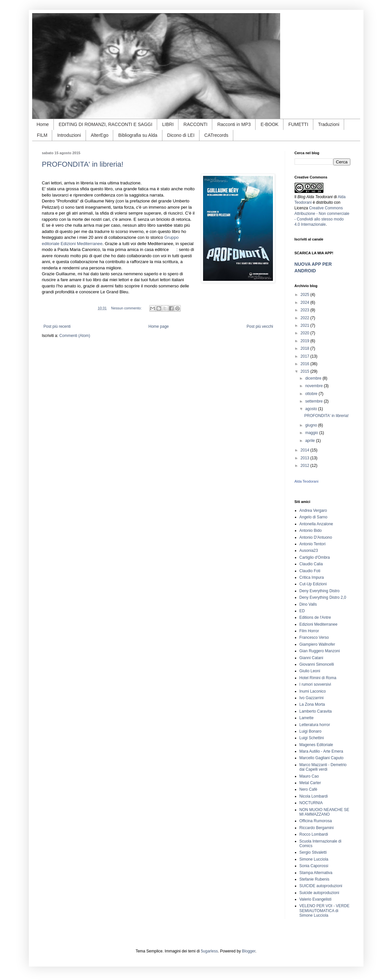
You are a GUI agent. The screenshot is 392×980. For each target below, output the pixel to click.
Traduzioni (329, 124)
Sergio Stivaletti (313, 852)
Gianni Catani (311, 658)
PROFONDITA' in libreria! (83, 164)
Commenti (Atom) (75, 336)
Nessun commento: (127, 308)
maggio (312, 433)
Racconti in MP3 (234, 124)
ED (302, 611)
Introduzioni (69, 135)
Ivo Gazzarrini (312, 698)
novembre (314, 386)
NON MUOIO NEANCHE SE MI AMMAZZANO (324, 812)
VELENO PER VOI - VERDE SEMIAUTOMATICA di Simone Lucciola (325, 911)
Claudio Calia (311, 564)
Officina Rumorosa (316, 821)
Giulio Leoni (310, 671)
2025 (305, 295)
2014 (305, 450)
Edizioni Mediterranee (319, 624)
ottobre (312, 394)
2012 (305, 466)
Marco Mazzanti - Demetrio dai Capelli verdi (323, 767)
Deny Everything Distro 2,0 (323, 597)
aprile (310, 441)
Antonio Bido (311, 531)
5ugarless (209, 951)
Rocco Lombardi (314, 834)
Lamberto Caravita (316, 711)
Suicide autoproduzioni (319, 893)
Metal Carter (310, 783)
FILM (42, 135)
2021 (305, 325)
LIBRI (168, 124)
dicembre (314, 378)
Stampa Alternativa (316, 873)
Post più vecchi (260, 326)
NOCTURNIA (311, 803)
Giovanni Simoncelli (317, 664)
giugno (311, 425)
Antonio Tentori (313, 544)
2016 (305, 364)
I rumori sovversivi (315, 684)
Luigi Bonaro (310, 731)
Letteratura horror (315, 725)
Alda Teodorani (307, 481)
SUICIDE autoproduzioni (321, 886)
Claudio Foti (310, 571)
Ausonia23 (309, 551)
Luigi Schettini (312, 738)
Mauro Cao (309, 776)
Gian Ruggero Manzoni (320, 651)
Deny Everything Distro (320, 591)
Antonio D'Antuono (316, 537)
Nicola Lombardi (314, 796)
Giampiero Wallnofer (317, 644)
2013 (305, 458)
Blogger (249, 951)
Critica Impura (312, 577)
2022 (305, 318)
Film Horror (309, 631)
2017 (305, 356)
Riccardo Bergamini (317, 828)
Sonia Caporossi (314, 866)
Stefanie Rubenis (314, 879)
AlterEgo (100, 135)
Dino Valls (308, 604)
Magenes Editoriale (316, 745)
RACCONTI (195, 124)
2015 (305, 371)
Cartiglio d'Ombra (315, 557)
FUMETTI (298, 124)
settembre (314, 401)
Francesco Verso (314, 637)
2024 (305, 302)
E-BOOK (269, 124)
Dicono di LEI (181, 135)
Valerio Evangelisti (316, 899)
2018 (305, 348)
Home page (158, 326)
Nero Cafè (309, 789)
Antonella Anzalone (316, 524)
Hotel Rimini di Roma (318, 678)
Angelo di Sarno (313, 517)
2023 (305, 310)
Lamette (307, 718)
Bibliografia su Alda (138, 135)
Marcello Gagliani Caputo (322, 758)
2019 (305, 341)
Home (43, 124)
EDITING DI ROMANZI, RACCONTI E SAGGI (105, 124)
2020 (305, 333)
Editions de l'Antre (315, 617)
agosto (311, 409)
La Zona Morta (312, 704)
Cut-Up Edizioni (313, 584)
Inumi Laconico (313, 691)
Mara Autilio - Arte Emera (321, 751)
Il (314, 197)
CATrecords (216, 135)
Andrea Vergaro (313, 511)
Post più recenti (57, 326)
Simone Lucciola (314, 859)
